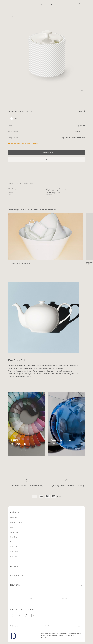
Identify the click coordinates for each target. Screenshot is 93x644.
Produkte (13, 518)
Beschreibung (28, 183)
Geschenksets (15, 556)
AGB (47, 626)
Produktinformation (15, 183)
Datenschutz (15, 626)
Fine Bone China (16, 523)
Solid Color (14, 532)
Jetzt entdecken (21, 450)
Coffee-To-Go (15, 547)
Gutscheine (14, 551)
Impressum (79, 626)
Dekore (13, 527)
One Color (14, 537)
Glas (12, 542)
